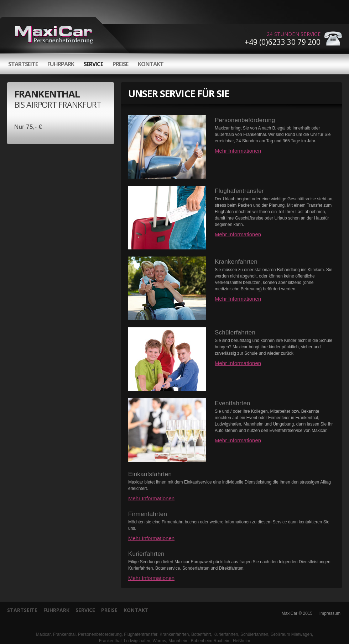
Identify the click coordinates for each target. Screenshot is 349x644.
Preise (120, 64)
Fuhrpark (61, 64)
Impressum (330, 613)
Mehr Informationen (238, 151)
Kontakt (151, 64)
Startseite (23, 64)
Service (93, 64)
